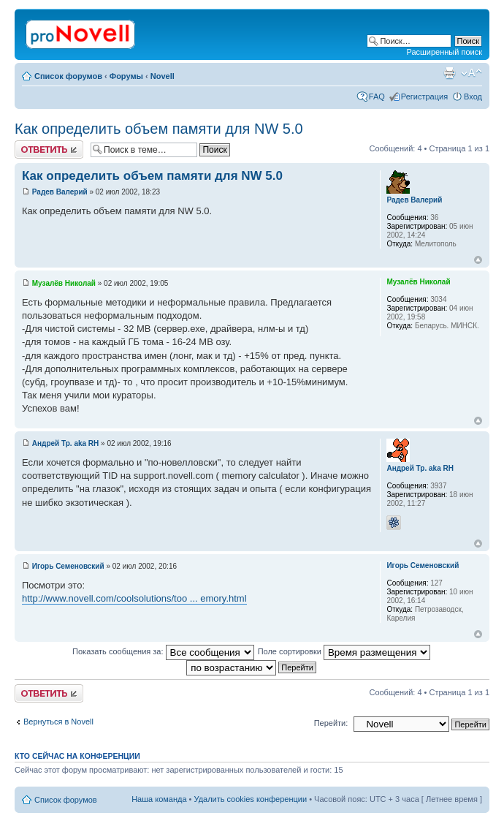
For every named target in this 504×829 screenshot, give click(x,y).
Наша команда (159, 799)
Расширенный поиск (444, 52)
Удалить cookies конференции (251, 799)
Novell (163, 76)
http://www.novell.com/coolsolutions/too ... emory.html (134, 598)
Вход (473, 96)
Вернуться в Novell (58, 722)
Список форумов (68, 76)
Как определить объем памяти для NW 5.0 (159, 129)
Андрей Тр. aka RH (66, 443)
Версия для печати (449, 73)
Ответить (49, 149)
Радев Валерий (60, 192)
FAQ (377, 96)
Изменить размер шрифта (471, 73)
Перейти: (331, 723)
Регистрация (424, 96)
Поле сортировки (344, 651)
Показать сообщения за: (163, 651)
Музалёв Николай (64, 283)
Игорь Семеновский (68, 566)
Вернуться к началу (478, 260)
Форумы (126, 76)
